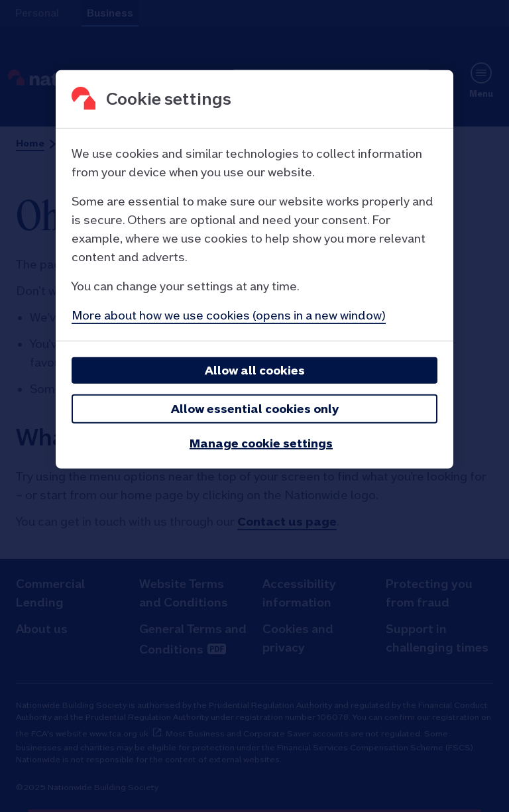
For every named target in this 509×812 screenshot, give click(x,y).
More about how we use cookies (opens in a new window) (229, 315)
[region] (254, 269)
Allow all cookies (255, 370)
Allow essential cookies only (255, 409)
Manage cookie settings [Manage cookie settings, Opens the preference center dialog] (261, 443)
